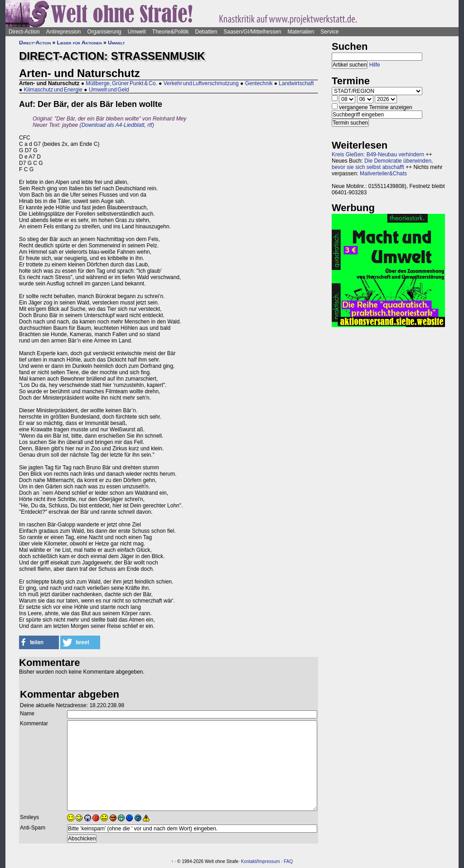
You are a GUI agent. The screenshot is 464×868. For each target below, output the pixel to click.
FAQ (288, 861)
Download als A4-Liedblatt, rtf (117, 125)
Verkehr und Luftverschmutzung (201, 83)
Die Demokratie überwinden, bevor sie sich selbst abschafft (382, 164)
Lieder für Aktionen (80, 43)
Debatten (206, 32)
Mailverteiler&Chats (383, 174)
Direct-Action (24, 32)
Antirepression (64, 32)
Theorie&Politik (171, 32)
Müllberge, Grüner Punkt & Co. (121, 83)
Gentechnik (259, 83)
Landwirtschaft (296, 83)
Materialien (301, 32)
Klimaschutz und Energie (53, 90)
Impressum (268, 861)
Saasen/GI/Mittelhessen (252, 32)
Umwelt (137, 32)
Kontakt (249, 861)
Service (329, 32)
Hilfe (375, 65)
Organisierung (104, 32)
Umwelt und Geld (109, 90)
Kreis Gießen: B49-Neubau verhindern (378, 154)
